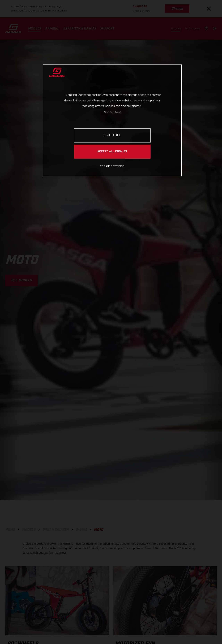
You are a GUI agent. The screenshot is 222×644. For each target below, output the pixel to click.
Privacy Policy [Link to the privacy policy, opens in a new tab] (109, 112)
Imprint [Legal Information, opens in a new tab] (118, 112)
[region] (112, 120)
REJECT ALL (112, 135)
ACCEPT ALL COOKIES (112, 152)
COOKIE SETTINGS (112, 167)
